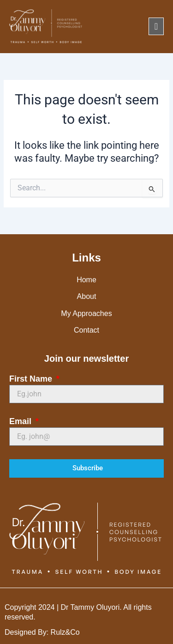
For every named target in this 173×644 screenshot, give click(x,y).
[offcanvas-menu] (156, 26)
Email (21, 421)
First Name (32, 379)
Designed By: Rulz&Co (42, 632)
